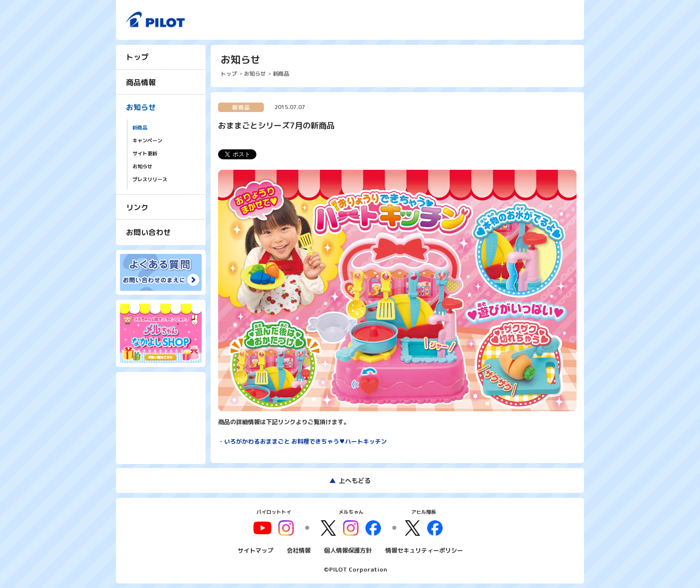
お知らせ (141, 107)
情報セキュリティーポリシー (424, 550)
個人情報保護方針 (348, 550)
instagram (351, 528)
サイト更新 (145, 154)
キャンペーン (147, 141)
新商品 (140, 128)
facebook (373, 528)
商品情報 (141, 82)
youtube (264, 528)
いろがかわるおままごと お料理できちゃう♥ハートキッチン (305, 441)
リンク (137, 207)
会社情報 (299, 550)
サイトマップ (255, 550)
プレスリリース (150, 179)
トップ (137, 57)
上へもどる (355, 480)
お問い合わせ (148, 232)
